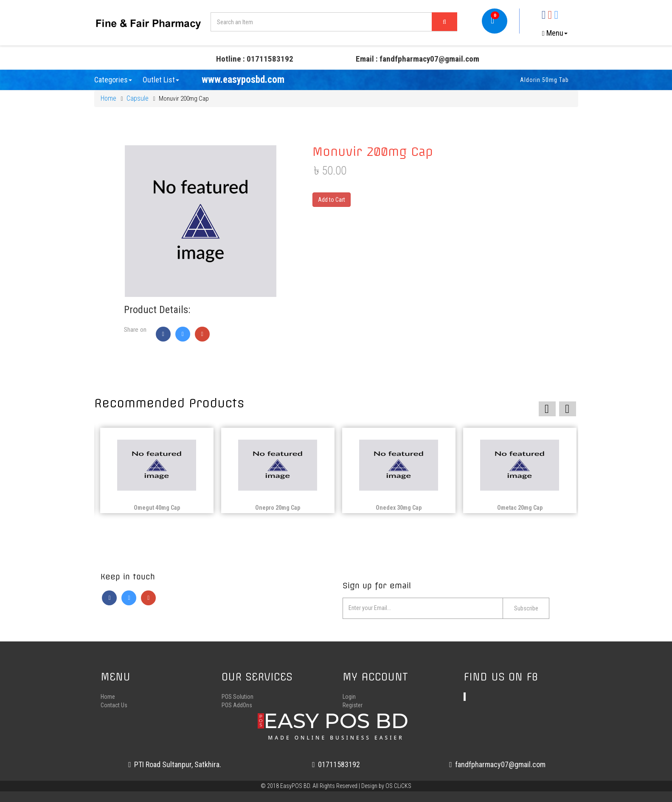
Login (349, 697)
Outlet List (161, 80)
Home (108, 98)
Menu (555, 33)
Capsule (138, 98)
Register (353, 705)
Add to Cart (332, 200)
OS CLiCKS (398, 786)
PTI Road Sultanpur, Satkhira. (175, 764)
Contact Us (114, 705)
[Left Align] (444, 22)
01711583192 (336, 764)
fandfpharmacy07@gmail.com (497, 764)
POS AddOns (237, 705)
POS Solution (238, 697)
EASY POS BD (336, 724)
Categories (113, 80)
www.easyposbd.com (243, 80)
